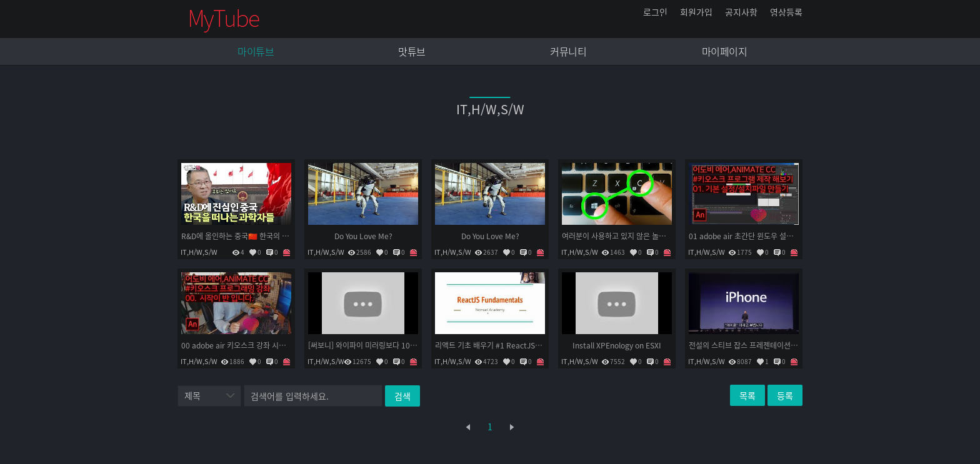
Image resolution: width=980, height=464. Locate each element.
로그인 (655, 12)
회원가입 (696, 12)
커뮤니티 (568, 51)
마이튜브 (256, 51)
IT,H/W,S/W (199, 252)
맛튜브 (412, 51)
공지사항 (741, 12)
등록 (785, 395)
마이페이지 (725, 51)
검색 (402, 396)
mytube (224, 19)
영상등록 (786, 12)
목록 (747, 395)
